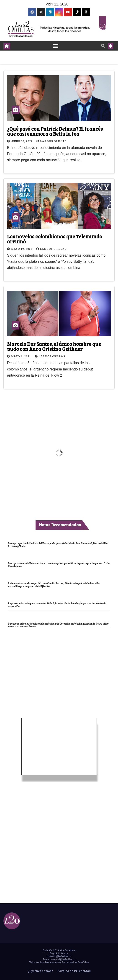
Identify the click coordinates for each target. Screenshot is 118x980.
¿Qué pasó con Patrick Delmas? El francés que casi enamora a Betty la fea (55, 131)
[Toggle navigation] (56, 46)
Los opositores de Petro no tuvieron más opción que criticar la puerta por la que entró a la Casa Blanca (59, 565)
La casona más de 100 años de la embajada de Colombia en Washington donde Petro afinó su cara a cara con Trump (58, 625)
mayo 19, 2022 (22, 249)
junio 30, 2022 (22, 141)
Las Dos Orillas (52, 141)
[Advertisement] (59, 662)
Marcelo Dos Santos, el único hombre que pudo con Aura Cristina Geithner (54, 346)
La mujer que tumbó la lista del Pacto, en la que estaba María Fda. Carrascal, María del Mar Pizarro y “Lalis (58, 545)
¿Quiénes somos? (40, 971)
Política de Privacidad (74, 971)
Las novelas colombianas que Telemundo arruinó (55, 239)
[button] (103, 46)
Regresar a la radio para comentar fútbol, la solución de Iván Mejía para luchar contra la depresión (57, 605)
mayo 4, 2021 (22, 356)
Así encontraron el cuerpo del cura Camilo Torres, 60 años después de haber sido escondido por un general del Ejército (54, 585)
